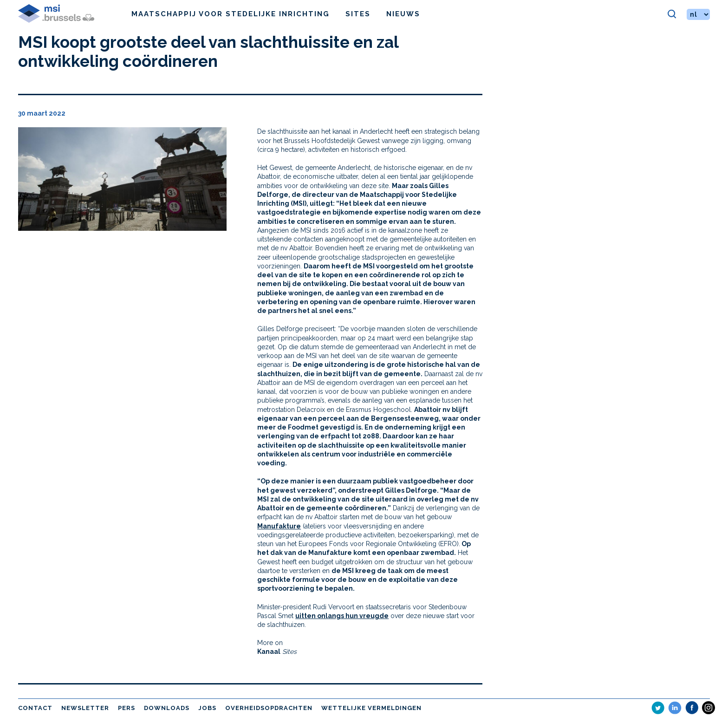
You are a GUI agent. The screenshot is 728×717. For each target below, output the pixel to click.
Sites (358, 14)
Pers (127, 708)
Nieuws (403, 14)
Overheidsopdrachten (269, 708)
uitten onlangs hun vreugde (342, 616)
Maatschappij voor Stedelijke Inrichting (231, 14)
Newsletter (85, 708)
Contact (35, 708)
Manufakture (279, 526)
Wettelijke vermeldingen (371, 708)
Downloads (167, 708)
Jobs (207, 708)
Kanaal (269, 652)
